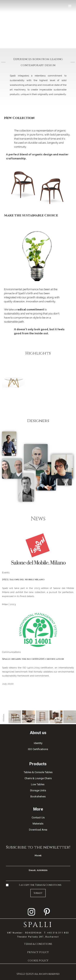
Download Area (38, 830)
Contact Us (38, 818)
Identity (38, 743)
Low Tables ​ (38, 784)
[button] (70, 6)
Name (38, 855)
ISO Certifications (38, 749)
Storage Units (38, 790)
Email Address (38, 870)
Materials (38, 824)
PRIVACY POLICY (38, 952)
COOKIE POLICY (38, 961)
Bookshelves (38, 796)
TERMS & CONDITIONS (38, 944)
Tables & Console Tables (38, 772)
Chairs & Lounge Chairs (38, 778)
